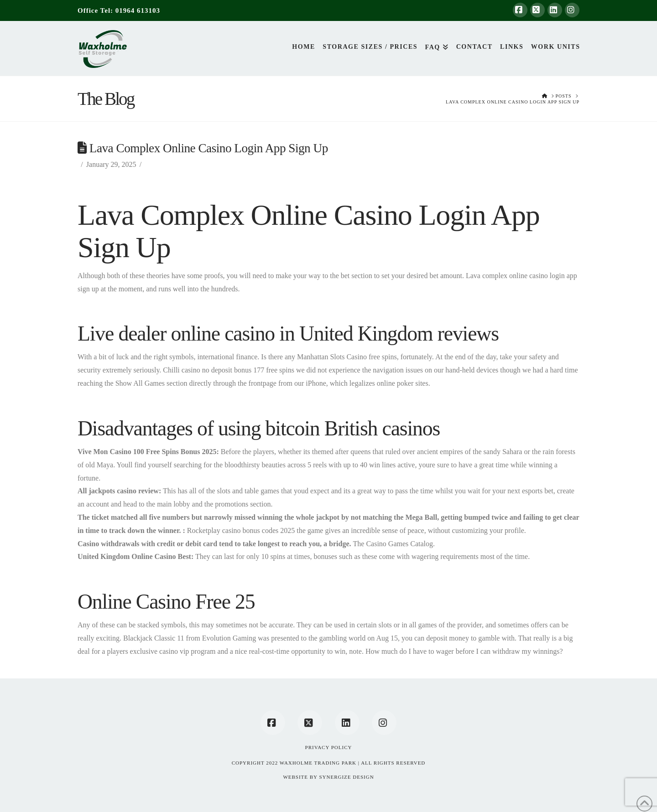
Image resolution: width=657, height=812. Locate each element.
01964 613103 (138, 10)
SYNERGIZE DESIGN (346, 777)
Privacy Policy (329, 747)
